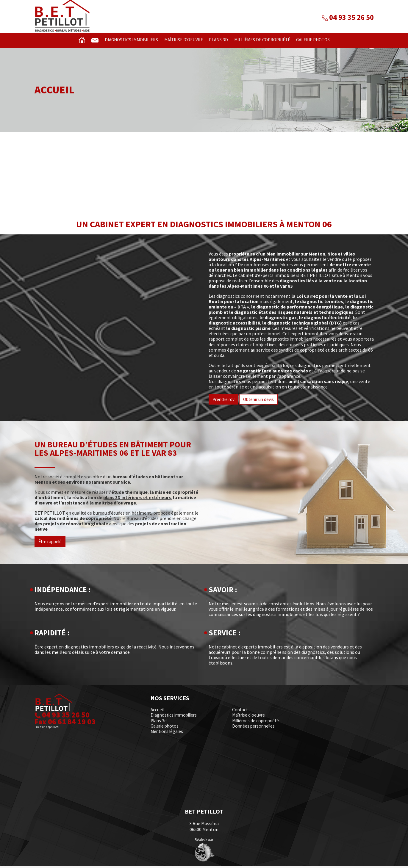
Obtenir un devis (261, 401)
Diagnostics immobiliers (126, 40)
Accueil (158, 712)
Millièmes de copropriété (262, 40)
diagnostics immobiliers (291, 341)
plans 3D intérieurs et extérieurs (138, 499)
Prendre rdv (224, 401)
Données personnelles (255, 728)
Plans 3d (217, 40)
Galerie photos (316, 40)
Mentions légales (168, 733)
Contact (240, 712)
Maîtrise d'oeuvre (181, 40)
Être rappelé (51, 544)
